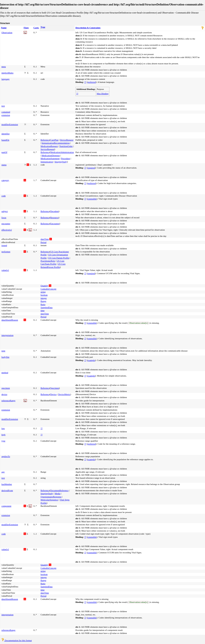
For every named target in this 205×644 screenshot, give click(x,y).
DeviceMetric (64, 394)
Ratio (43, 304)
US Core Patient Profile (59, 258)
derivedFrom (7, 490)
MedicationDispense (51, 155)
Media (58, 493)
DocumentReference (59, 490)
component (6, 506)
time (43, 310)
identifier (5, 134)
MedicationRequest (49, 146)
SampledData (47, 307)
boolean (44, 295)
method (5, 372)
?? (85, 82)
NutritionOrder (66, 146)
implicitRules (7, 73)
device (4, 394)
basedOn (5, 140)
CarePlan (54, 140)
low (3, 428)
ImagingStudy (61, 162)
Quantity (44, 286)
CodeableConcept (48, 289)
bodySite (5, 357)
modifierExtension (10, 124)
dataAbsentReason (10, 320)
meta (4, 67)
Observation (7, 32)
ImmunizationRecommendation (56, 143)
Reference (45, 140)
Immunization (47, 162)
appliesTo (6, 456)
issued (4, 245)
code (4, 196)
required (91, 168)
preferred (92, 82)
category (5, 180)
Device (53, 394)
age (3, 472)
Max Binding (102, 94)
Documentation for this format (16, 640)
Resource (54, 217)
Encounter (55, 224)
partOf (4, 152)
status (4, 165)
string (43, 292)
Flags (26, 28)
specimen (6, 388)
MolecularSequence (49, 500)
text (3, 106)
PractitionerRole (48, 261)
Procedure (66, 158)
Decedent (54, 211)
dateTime (45, 239)
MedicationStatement (50, 158)
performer (6, 252)
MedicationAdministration (62, 152)
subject (5, 211)
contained (6, 112)
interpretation (7, 335)
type (3, 441)
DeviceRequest (67, 140)
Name (4, 28)
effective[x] (7, 230)
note (3, 351)
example (91, 360)
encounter (6, 224)
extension (6, 115)
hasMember (7, 484)
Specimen (55, 388)
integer (44, 298)
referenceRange (8, 401)
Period (43, 242)
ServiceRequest (47, 149)
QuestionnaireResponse (51, 497)
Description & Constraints (88, 28)
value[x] (5, 270)
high (3, 435)
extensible (92, 199)
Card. (36, 28)
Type (43, 27)
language (5, 79)
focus (4, 217)
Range (43, 301)
